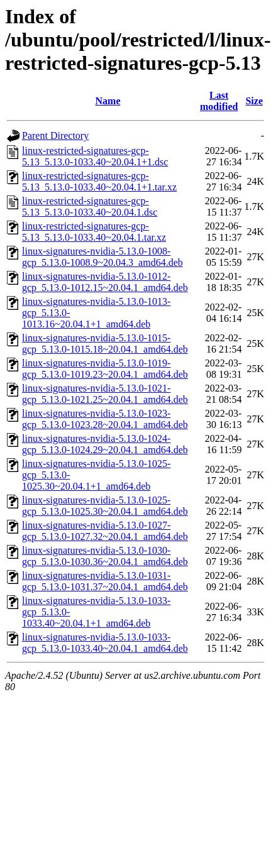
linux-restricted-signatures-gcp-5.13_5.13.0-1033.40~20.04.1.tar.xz (94, 232)
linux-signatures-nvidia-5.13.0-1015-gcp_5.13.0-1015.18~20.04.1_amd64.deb (105, 343)
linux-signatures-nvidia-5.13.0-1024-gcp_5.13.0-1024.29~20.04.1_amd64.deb (105, 444)
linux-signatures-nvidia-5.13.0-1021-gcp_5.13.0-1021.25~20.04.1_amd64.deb (105, 394)
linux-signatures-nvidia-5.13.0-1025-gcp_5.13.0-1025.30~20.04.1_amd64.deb (105, 506)
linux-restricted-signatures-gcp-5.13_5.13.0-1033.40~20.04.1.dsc (90, 206)
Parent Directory (55, 135)
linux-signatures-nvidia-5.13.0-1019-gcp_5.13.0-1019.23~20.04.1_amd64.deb (105, 369)
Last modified (219, 101)
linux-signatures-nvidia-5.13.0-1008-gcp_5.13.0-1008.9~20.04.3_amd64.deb (102, 257)
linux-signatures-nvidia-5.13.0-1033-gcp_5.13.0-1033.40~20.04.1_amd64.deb (105, 643)
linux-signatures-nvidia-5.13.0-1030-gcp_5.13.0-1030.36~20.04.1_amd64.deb (105, 556)
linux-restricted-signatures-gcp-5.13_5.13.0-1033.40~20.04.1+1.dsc (95, 156)
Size (254, 101)
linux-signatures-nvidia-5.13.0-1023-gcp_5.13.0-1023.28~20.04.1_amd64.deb (105, 419)
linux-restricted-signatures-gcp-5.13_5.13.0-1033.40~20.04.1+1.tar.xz (99, 181)
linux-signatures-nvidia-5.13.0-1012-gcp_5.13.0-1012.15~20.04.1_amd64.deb (105, 282)
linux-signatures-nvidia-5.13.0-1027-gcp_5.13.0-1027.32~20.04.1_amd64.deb (105, 531)
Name (108, 101)
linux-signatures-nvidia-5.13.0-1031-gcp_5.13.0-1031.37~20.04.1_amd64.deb (105, 581)
